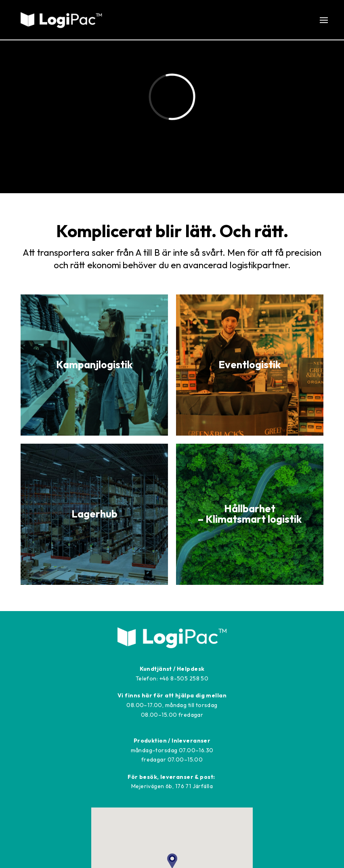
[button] (328, 20)
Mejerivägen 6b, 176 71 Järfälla (172, 786)
